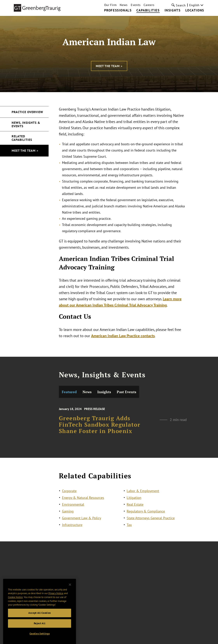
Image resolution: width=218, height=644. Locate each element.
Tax (129, 528)
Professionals (118, 10)
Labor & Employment (143, 494)
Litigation (134, 501)
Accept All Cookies (40, 620)
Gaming (68, 515)
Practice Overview (27, 112)
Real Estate (135, 508)
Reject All (40, 631)
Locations (195, 10)
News (124, 5)
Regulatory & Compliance (146, 515)
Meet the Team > (109, 66)
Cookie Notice (15, 605)
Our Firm (110, 5)
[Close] (70, 592)
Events (136, 5)
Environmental (73, 508)
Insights (173, 10)
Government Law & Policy (82, 522)
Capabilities (148, 10)
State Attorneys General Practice (151, 522)
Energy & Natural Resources (83, 501)
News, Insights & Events (26, 124)
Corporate (69, 494)
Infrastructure (72, 528)
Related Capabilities (22, 138)
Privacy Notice (56, 601)
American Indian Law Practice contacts (123, 336)
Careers (149, 5)
